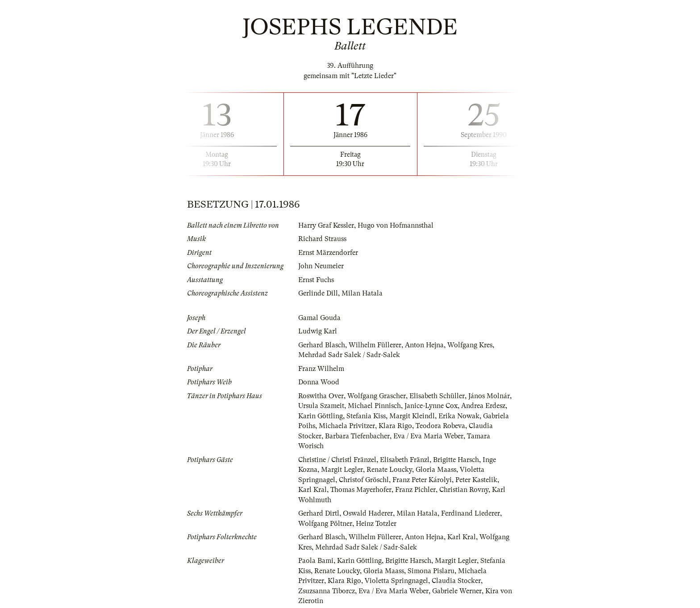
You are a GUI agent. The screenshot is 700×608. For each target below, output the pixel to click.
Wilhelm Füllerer (375, 345)
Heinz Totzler (376, 524)
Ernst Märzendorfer (328, 253)
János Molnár (489, 396)
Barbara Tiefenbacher (357, 436)
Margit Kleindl (412, 416)
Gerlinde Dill (318, 293)
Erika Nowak (459, 416)
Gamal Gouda (319, 318)
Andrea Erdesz (483, 406)
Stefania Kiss (366, 416)
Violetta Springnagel (396, 581)
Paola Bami (316, 561)
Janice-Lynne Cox (431, 406)
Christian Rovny (464, 490)
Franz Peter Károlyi (422, 480)
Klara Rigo (395, 426)
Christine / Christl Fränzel (337, 460)
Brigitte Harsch (456, 460)
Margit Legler (342, 470)
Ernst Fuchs (316, 280)
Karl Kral (312, 490)
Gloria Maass (436, 470)
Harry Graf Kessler (326, 225)
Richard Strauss (322, 239)
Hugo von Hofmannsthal (396, 225)
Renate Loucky (389, 470)
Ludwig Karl (318, 331)
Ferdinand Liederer (471, 513)
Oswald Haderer (368, 513)
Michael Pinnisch (374, 406)
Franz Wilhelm (321, 369)
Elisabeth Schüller (437, 396)
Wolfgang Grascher (377, 396)
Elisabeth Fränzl (405, 460)
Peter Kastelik (476, 480)
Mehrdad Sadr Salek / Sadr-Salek (349, 355)
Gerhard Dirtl (319, 513)
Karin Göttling (321, 416)
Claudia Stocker (456, 581)
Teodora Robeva (440, 426)
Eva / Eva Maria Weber (428, 436)
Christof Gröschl (364, 480)
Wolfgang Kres (470, 345)
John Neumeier (321, 266)
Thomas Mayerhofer (361, 490)
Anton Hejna (424, 345)
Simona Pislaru (431, 571)
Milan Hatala (362, 293)
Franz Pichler (415, 490)
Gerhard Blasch (322, 345)
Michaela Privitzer (347, 426)
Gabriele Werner (457, 591)
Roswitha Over (321, 396)
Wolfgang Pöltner (325, 524)
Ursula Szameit (321, 406)
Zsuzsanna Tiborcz (327, 591)
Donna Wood (319, 382)
